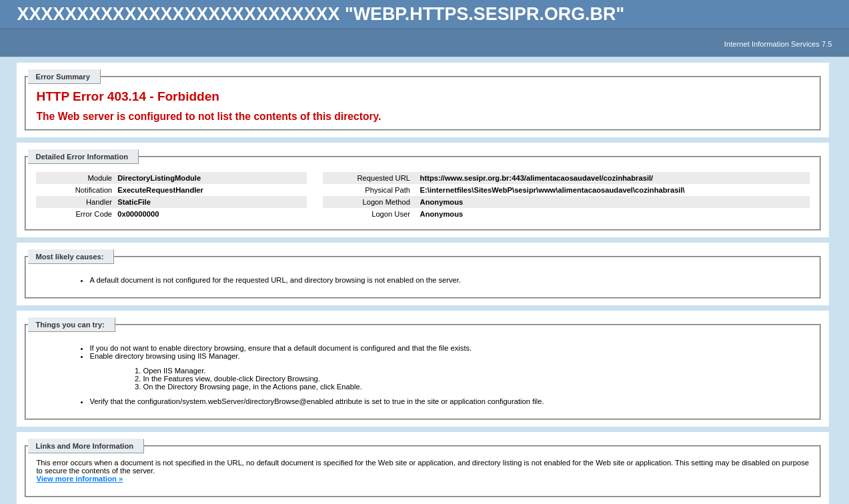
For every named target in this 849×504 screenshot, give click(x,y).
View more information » (79, 479)
